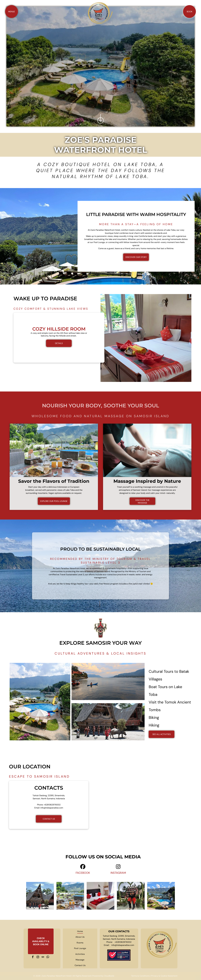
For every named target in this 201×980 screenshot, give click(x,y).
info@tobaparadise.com (52, 808)
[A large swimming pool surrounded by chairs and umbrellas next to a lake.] (161, 896)
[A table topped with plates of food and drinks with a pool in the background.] (70, 896)
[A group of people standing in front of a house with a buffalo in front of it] (40, 896)
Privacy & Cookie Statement (164, 976)
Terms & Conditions (140, 976)
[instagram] (38, 957)
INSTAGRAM (118, 873)
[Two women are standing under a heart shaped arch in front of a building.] (131, 896)
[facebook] (33, 957)
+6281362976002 (52, 805)
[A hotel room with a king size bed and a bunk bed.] (100, 896)
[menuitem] (80, 931)
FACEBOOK (83, 873)
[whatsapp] (48, 957)
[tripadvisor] (43, 957)
